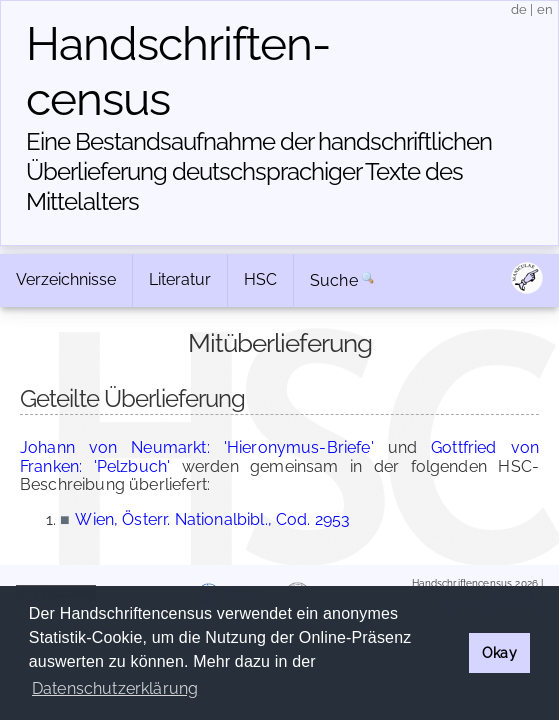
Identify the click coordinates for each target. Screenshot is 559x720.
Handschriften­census (178, 71)
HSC (260, 279)
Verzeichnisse (66, 279)
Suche (334, 280)
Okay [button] (499, 652)
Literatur (180, 279)
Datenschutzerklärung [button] (115, 688)
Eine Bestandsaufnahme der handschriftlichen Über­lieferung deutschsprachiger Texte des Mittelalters (259, 171)
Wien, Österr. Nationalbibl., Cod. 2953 (212, 519)
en (545, 9)
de (519, 9)
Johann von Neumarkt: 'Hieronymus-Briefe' (197, 447)
